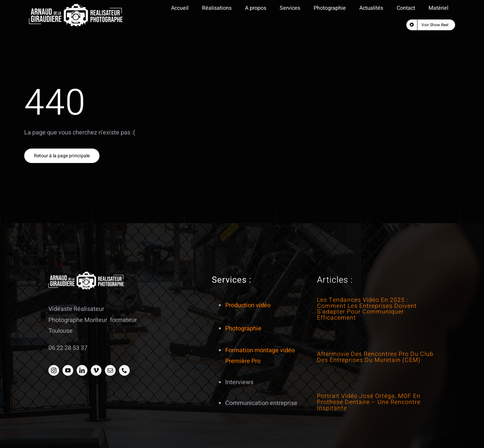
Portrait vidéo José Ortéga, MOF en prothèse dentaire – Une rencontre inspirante (369, 402)
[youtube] (68, 370)
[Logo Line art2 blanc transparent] (76, 7)
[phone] (124, 370)
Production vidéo (248, 305)
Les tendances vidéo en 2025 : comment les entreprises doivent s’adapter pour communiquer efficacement (367, 309)
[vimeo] (96, 370)
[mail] (110, 370)
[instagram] (54, 370)
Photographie (243, 329)
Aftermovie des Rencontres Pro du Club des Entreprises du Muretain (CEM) (375, 357)
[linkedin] (82, 370)
